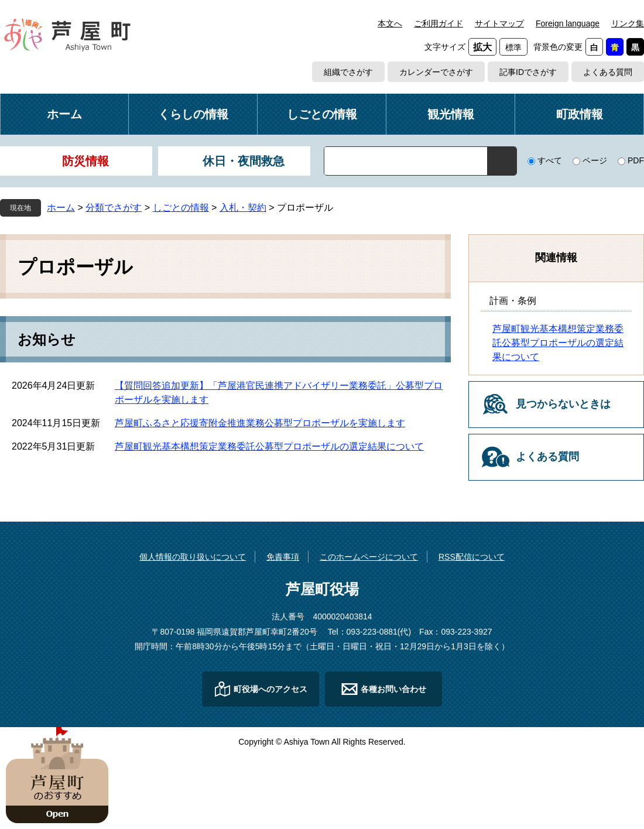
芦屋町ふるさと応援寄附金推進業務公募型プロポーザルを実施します (260, 423)
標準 (513, 47)
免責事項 (283, 557)
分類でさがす (114, 208)
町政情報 (580, 114)
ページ (595, 160)
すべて (550, 160)
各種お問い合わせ (393, 689)
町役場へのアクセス (270, 689)
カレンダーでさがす (436, 72)
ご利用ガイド (439, 23)
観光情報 (451, 114)
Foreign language (568, 23)
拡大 (482, 47)
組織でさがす (348, 72)
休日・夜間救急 (244, 161)
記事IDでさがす (528, 72)
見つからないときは (563, 404)
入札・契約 (243, 208)
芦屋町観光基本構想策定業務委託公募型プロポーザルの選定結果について (269, 446)
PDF (636, 160)
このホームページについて (369, 557)
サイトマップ (499, 23)
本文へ (390, 23)
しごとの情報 (322, 114)
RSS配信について (472, 557)
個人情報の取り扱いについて (193, 557)
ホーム (64, 114)
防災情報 (85, 161)
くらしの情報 (193, 114)
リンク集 (628, 23)
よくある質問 (608, 72)
